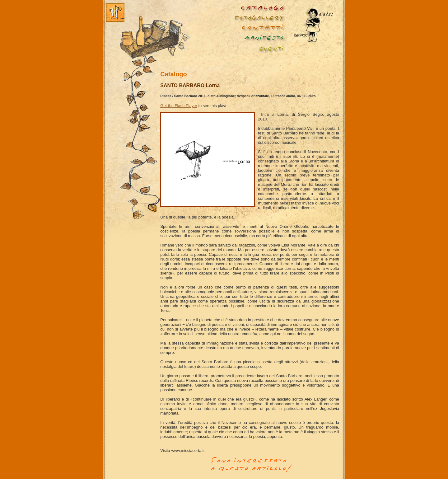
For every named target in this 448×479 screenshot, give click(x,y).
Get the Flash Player (179, 106)
